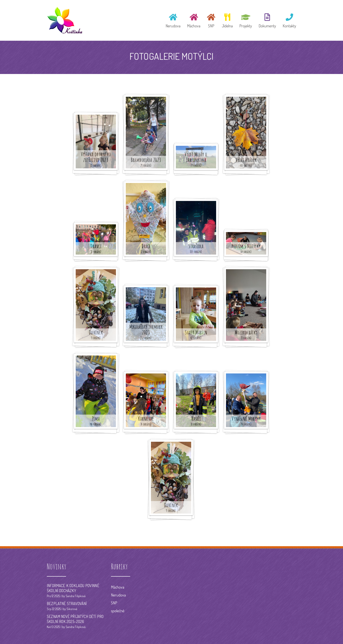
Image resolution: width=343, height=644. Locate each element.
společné (118, 611)
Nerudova (118, 595)
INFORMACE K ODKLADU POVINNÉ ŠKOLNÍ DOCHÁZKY (73, 588)
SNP (114, 603)
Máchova (118, 587)
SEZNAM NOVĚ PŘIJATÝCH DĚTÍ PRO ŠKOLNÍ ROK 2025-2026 (75, 619)
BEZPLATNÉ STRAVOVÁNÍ (67, 604)
